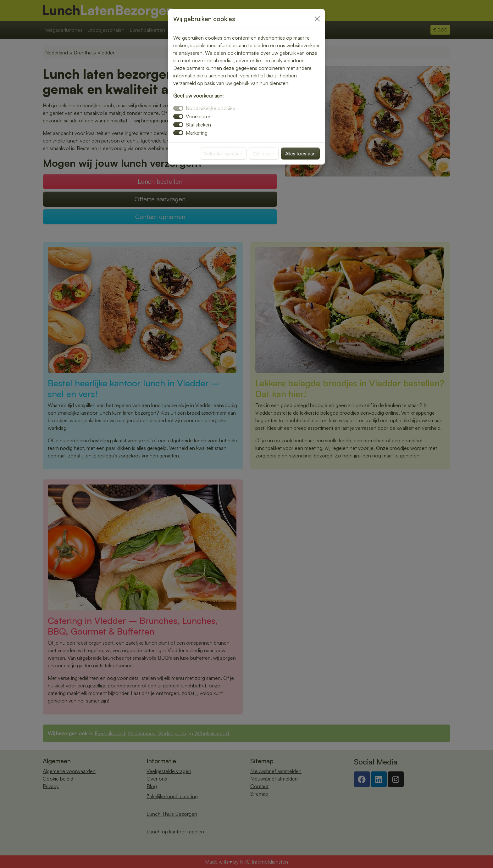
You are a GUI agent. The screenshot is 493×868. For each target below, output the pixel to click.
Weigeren (264, 154)
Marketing (197, 133)
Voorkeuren (199, 116)
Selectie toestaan (223, 154)
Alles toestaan (300, 154)
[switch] (178, 116)
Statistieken (198, 125)
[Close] (317, 19)
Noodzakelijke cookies (210, 108)
